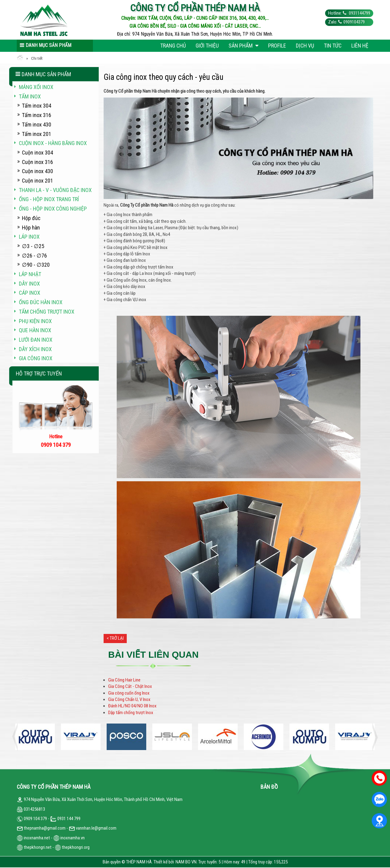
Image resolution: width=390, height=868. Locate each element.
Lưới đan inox (36, 340)
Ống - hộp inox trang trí (49, 199)
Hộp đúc (31, 218)
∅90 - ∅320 (36, 265)
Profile (277, 46)
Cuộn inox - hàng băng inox (53, 143)
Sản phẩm (243, 46)
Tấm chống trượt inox (47, 312)
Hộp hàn (31, 228)
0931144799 (359, 13)
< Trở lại (115, 638)
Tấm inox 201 (37, 134)
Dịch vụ (305, 46)
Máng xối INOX (36, 87)
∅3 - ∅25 (33, 246)
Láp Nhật (30, 274)
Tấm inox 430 (37, 125)
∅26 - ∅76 (34, 256)
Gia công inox (36, 358)
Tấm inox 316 (37, 115)
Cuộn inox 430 (37, 171)
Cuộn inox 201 (37, 181)
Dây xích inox (35, 349)
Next (373, 737)
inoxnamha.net (37, 838)
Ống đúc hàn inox (41, 302)
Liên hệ (360, 46)
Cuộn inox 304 (37, 153)
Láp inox (29, 237)
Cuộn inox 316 (37, 162)
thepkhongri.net (34, 847)
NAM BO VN (186, 862)
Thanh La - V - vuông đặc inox (55, 190)
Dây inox (29, 284)
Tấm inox (30, 96)
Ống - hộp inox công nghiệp (53, 209)
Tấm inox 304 (37, 106)
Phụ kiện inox (35, 321)
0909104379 (354, 22)
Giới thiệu (207, 46)
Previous (17, 737)
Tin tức (333, 46)
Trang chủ (173, 46)
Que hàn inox (35, 330)
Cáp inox (30, 293)
